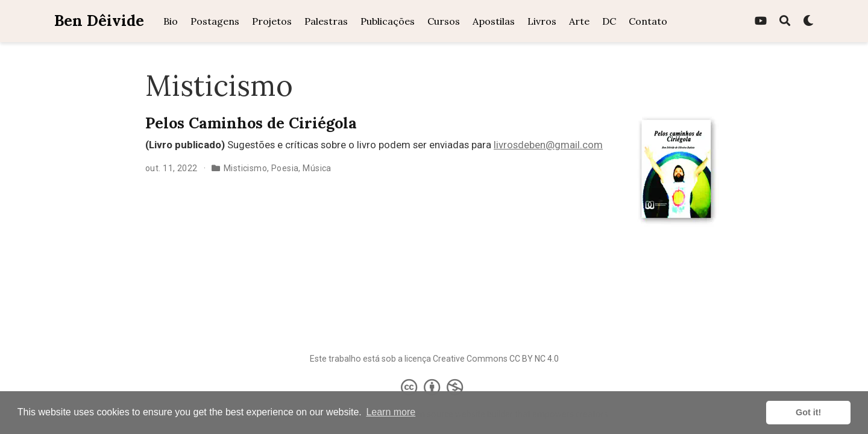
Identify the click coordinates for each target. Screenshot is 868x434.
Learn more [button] (391, 412)
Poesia (285, 168)
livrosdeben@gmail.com (548, 145)
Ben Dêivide (99, 20)
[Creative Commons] (434, 387)
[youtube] (761, 21)
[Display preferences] (808, 21)
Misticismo (245, 168)
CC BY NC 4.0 (534, 359)
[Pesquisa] (785, 21)
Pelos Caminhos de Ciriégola (251, 123)
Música (317, 168)
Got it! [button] (808, 412)
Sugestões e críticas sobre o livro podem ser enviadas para (319, 145)
